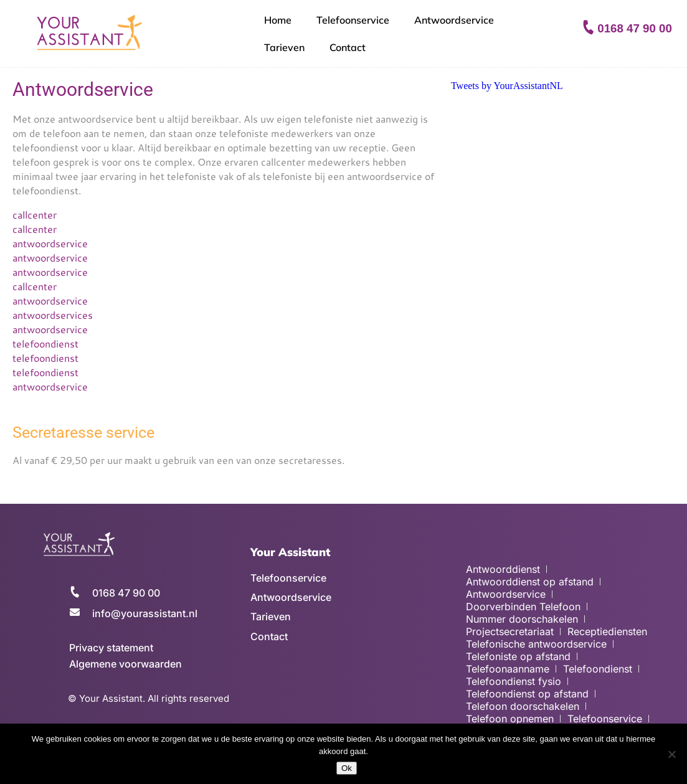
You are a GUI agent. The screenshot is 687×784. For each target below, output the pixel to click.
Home (278, 20)
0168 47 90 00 (635, 28)
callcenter (35, 215)
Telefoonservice (353, 20)
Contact (348, 47)
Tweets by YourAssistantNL (507, 86)
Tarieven (284, 47)
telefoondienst (45, 343)
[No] (671, 754)
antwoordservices (53, 315)
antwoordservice (50, 243)
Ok (347, 768)
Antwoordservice (454, 20)
